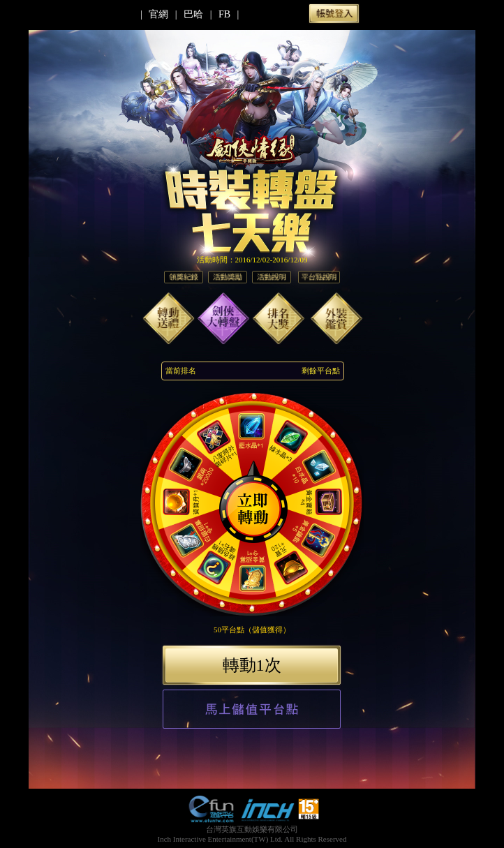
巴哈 (193, 14)
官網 (158, 14)
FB (224, 14)
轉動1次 (252, 665)
